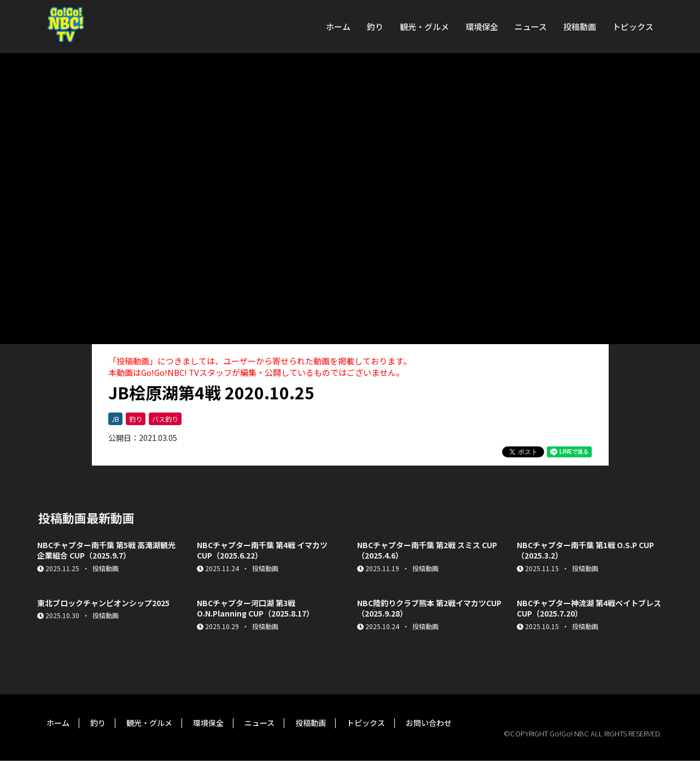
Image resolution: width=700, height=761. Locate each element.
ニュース (531, 27)
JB (115, 419)
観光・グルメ (424, 27)
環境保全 (482, 27)
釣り (375, 27)
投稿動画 (580, 27)
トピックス (633, 27)
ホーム (338, 27)
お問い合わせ (429, 723)
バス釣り (165, 419)
